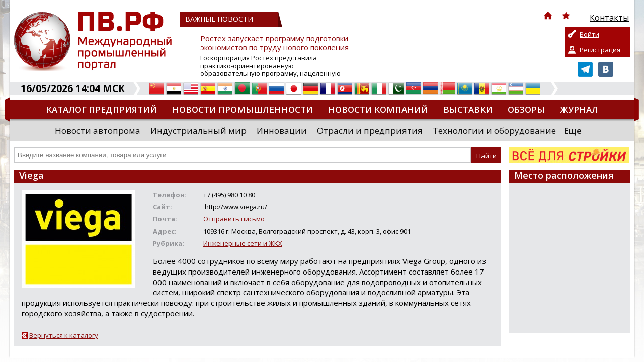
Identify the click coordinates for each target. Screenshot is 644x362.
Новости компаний (378, 109)
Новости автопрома (98, 130)
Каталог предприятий (102, 109)
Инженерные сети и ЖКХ (243, 243)
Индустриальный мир (198, 130)
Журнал (579, 109)
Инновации (282, 130)
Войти (589, 34)
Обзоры (526, 109)
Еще (573, 130)
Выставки (468, 109)
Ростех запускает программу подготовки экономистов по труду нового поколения (274, 43)
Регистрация (600, 50)
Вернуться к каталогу (64, 335)
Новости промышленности (243, 109)
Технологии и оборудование (494, 130)
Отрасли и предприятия (370, 130)
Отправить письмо (234, 219)
